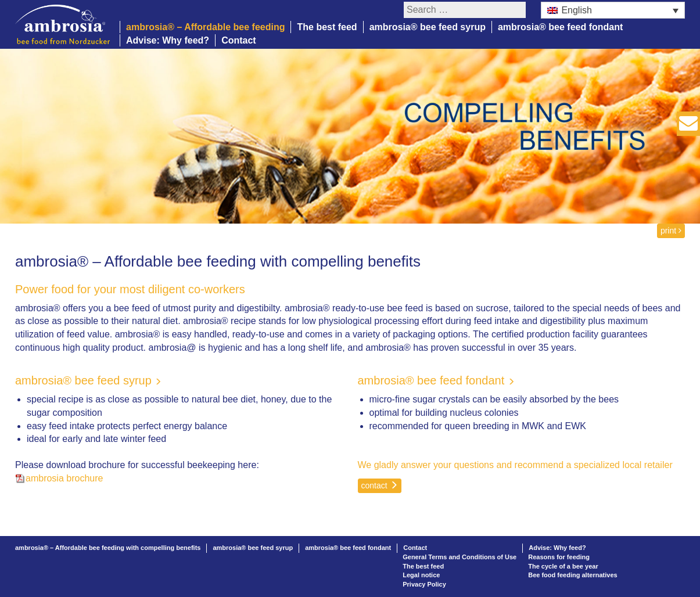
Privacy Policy (424, 584)
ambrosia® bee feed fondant (560, 27)
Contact (239, 40)
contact (380, 485)
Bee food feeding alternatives (572, 575)
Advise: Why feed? (168, 40)
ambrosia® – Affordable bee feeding (205, 27)
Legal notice (421, 575)
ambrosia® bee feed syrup (428, 27)
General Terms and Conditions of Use (460, 557)
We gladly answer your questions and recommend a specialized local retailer (515, 465)
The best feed (327, 27)
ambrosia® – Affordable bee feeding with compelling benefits (108, 548)
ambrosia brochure (64, 478)
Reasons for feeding (559, 557)
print (671, 231)
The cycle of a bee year (563, 566)
